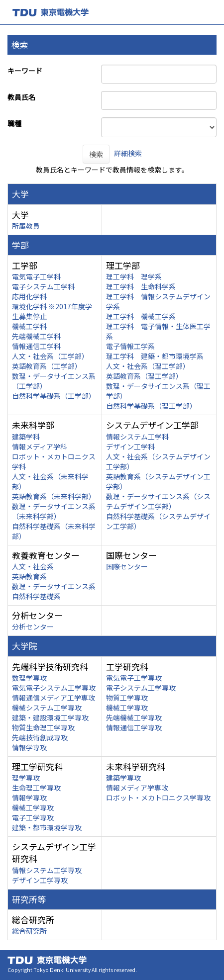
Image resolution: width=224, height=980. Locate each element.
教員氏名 (21, 97)
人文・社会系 (33, 566)
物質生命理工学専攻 (43, 727)
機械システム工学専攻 (47, 708)
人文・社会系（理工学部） (148, 366)
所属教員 (26, 226)
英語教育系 (29, 576)
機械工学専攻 (127, 708)
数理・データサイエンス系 (54, 586)
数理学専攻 (29, 678)
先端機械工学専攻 (134, 717)
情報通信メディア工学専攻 (54, 698)
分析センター (33, 626)
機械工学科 (29, 326)
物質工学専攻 (127, 698)
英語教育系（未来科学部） (54, 496)
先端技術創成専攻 (40, 737)
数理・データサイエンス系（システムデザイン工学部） (158, 501)
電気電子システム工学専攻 (54, 688)
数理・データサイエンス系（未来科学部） (54, 511)
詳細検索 (128, 153)
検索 (96, 154)
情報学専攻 (29, 747)
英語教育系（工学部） (47, 366)
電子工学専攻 (33, 817)
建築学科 (26, 437)
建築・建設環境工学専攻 (50, 717)
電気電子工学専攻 (134, 678)
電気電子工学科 (36, 276)
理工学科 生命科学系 (141, 286)
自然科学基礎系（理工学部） (151, 406)
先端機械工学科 (36, 336)
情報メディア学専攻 (137, 788)
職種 (14, 123)
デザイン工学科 (130, 446)
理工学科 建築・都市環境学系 (155, 356)
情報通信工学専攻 (134, 727)
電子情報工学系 (130, 346)
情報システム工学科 (137, 437)
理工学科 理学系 (134, 276)
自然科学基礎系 (36, 596)
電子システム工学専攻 (141, 688)
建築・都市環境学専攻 (47, 827)
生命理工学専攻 (36, 788)
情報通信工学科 (36, 346)
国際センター (127, 566)
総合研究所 (29, 931)
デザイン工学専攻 (40, 880)
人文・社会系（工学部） (50, 356)
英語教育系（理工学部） (144, 376)
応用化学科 (29, 296)
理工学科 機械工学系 (141, 316)
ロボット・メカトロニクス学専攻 (158, 798)
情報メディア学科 (40, 446)
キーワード (25, 71)
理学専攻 (26, 778)
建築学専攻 (123, 778)
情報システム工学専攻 (47, 870)
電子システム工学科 (43, 286)
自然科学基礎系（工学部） (54, 396)
